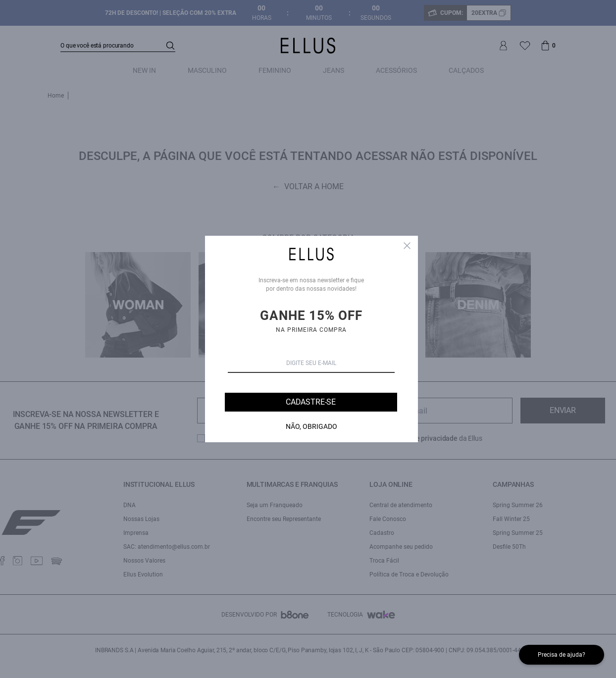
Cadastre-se (311, 402)
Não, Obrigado (311, 426)
